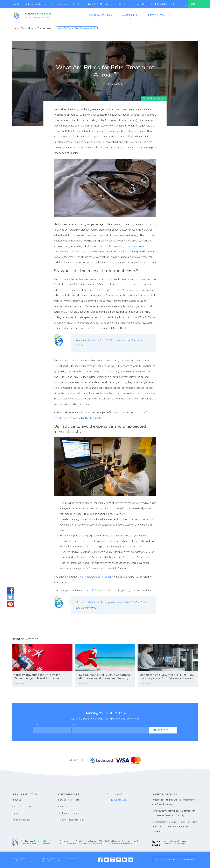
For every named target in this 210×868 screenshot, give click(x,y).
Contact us (17, 813)
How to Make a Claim (69, 800)
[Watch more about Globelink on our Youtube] (131, 860)
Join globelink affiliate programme (175, 860)
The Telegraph (93, 418)
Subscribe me (163, 730)
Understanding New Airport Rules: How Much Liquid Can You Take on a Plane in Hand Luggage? (167, 677)
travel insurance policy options (96, 577)
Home (14, 28)
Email (74, 725)
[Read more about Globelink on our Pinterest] (119, 860)
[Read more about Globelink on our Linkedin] (125, 860)
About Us (121, 4)
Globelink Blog (27, 28)
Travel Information (45, 28)
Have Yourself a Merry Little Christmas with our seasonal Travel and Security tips (103, 677)
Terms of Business (21, 820)
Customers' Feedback (69, 813)
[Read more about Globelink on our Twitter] (106, 860)
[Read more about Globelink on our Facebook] (100, 860)
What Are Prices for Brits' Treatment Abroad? (77, 28)
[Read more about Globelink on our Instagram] (112, 860)
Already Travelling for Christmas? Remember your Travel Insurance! (37, 677)
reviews (71, 861)
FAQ (61, 806)
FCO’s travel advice (102, 591)
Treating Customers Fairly (71, 820)
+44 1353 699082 (97, 4)
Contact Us (138, 4)
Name (35, 725)
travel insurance (99, 131)
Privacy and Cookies (22, 806)
